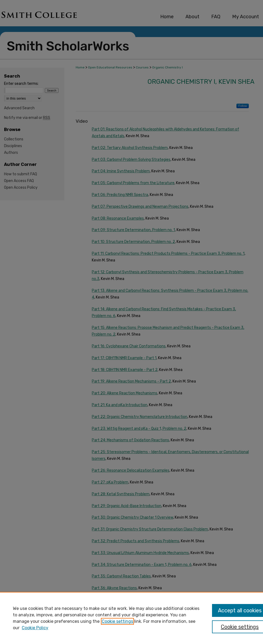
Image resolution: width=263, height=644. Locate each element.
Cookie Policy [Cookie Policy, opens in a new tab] (35, 628)
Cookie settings (117, 621)
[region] (131, 618)
